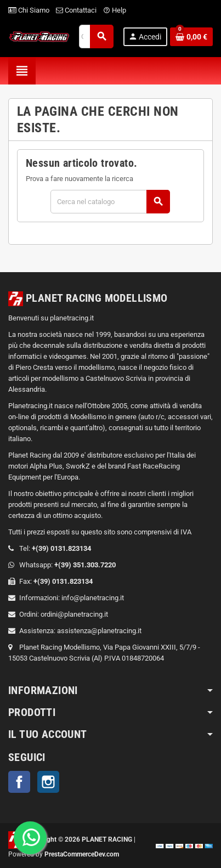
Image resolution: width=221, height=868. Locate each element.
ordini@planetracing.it (74, 614)
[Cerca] (110, 202)
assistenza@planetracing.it (99, 631)
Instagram (48, 782)
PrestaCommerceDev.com (82, 854)
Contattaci (76, 10)
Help (115, 10)
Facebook (19, 782)
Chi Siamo (29, 10)
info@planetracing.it (93, 598)
